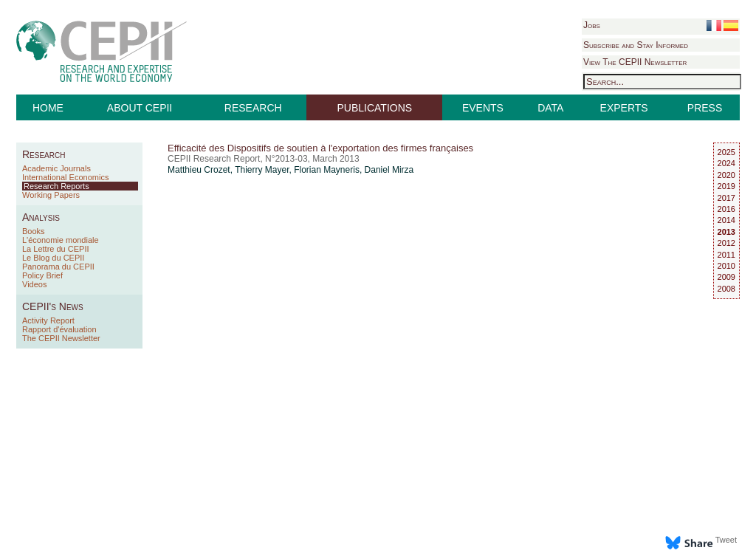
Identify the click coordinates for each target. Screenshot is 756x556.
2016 (726, 209)
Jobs (592, 25)
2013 (726, 232)
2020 (726, 175)
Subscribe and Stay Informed (636, 45)
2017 (726, 198)
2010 (726, 266)
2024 (726, 163)
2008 (726, 289)
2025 (726, 152)
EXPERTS (624, 108)
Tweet (726, 540)
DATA (550, 108)
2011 (726, 255)
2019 (726, 186)
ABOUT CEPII (140, 108)
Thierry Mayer (262, 170)
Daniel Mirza (389, 170)
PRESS (705, 108)
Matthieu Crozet (199, 170)
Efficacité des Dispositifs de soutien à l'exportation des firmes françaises (320, 148)
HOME (48, 108)
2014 (726, 220)
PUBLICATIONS (375, 108)
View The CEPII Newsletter (635, 62)
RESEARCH (253, 108)
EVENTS (483, 108)
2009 (726, 277)
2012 (726, 243)
